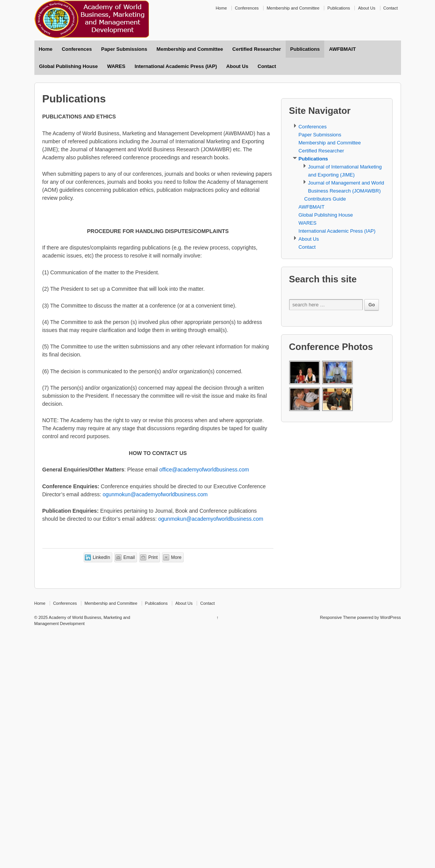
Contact (391, 8)
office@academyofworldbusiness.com (204, 470)
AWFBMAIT (343, 49)
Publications (339, 8)
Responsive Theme (338, 617)
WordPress (390, 617)
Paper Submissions (124, 49)
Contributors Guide (325, 199)
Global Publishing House (68, 66)
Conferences (247, 8)
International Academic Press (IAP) (176, 66)
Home (221, 8)
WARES (116, 66)
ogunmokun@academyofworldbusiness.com (155, 494)
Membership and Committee (293, 8)
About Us (366, 8)
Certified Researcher (256, 49)
